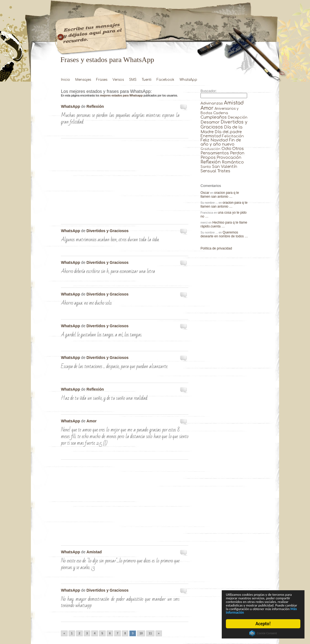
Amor (92, 421)
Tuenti (147, 80)
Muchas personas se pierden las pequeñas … (184, 108)
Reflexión (95, 106)
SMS (133, 80)
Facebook (165, 80)
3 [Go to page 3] (87, 633)
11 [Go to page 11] (150, 633)
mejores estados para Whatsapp (121, 96)
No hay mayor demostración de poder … (184, 591)
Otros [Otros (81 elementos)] (238, 149)
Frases (102, 80)
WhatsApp (188, 80)
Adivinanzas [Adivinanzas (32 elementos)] (212, 103)
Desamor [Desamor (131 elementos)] (210, 122)
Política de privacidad (216, 248)
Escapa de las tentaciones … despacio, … (184, 359)
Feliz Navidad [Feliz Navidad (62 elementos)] (214, 140)
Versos (118, 80)
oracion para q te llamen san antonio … (220, 195)
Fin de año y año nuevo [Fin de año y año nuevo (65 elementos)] (221, 142)
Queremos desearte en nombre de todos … (224, 234)
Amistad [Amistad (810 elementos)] (234, 103)
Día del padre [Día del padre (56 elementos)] (228, 132)
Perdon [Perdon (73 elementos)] (237, 153)
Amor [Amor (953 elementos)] (207, 108)
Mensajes (83, 80)
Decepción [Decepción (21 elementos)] (238, 117)
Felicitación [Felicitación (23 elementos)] (233, 136)
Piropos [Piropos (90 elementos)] (208, 157)
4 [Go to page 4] (95, 633)
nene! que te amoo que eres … (184, 422)
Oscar (205, 193)
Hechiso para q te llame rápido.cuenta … (224, 224)
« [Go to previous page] (64, 633)
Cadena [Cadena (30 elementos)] (221, 113)
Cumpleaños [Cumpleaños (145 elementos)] (214, 117)
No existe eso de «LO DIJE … (184, 553)
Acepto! (263, 624)
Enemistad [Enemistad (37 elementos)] (211, 136)
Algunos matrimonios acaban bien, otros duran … (184, 232)
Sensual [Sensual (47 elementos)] (208, 171)
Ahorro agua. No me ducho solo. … (184, 295)
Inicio (66, 80)
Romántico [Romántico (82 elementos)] (233, 162)
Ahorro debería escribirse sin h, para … (184, 264)
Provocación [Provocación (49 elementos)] (229, 158)
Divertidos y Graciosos (108, 231)
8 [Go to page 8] (125, 633)
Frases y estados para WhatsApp (107, 60)
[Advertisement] (125, 183)
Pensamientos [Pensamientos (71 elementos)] (215, 153)
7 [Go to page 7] (117, 633)
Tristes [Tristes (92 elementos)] (224, 171)
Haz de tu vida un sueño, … (184, 390)
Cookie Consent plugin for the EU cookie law (263, 633)
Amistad (94, 552)
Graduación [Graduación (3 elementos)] (210, 149)
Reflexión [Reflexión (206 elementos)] (211, 162)
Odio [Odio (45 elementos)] (226, 149)
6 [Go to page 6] (110, 633)
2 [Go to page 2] (79, 633)
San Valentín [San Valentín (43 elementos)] (225, 167)
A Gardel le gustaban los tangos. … (184, 327)
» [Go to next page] (159, 633)
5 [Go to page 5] (102, 633)
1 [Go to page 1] (72, 633)
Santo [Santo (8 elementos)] (206, 167)
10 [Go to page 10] (141, 633)
